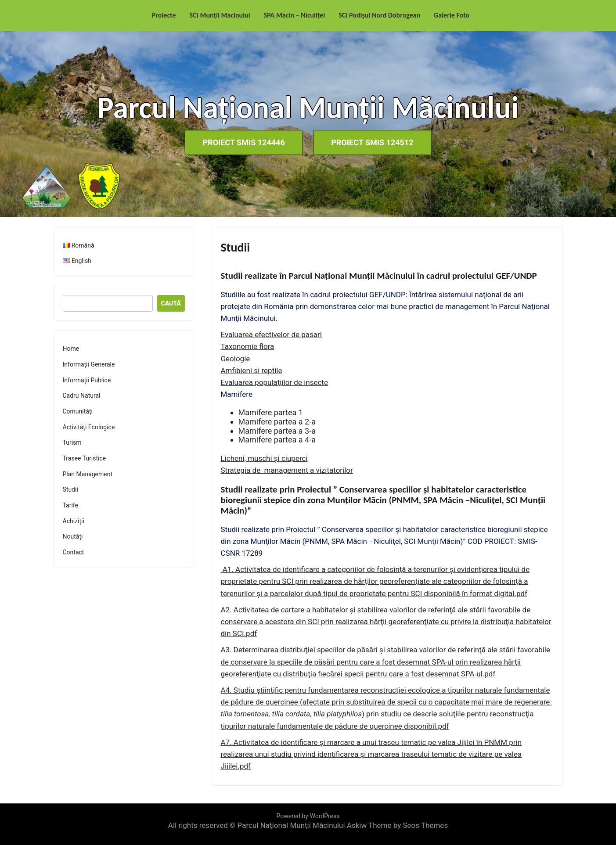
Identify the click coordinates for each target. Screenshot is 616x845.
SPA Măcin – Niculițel (295, 15)
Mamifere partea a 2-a (277, 422)
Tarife (70, 505)
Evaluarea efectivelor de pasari (271, 334)
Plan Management (88, 474)
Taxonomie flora (248, 346)
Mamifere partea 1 (271, 412)
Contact (74, 552)
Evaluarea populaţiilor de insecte (274, 382)
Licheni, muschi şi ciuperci (264, 458)
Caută (171, 303)
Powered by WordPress (308, 816)
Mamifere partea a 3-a (277, 431)
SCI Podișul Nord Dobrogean (379, 15)
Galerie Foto (452, 15)
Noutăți (73, 536)
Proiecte (164, 15)
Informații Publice (87, 380)
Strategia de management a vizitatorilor (287, 470)
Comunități (78, 411)
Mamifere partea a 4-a (277, 440)
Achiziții (74, 521)
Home (71, 349)
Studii (70, 489)
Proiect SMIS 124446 (243, 142)
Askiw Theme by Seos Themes (397, 825)
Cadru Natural (82, 396)
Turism (72, 442)
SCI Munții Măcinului (220, 15)
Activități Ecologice (89, 427)
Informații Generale (89, 364)
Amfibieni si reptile (252, 370)
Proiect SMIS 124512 (373, 142)
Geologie (236, 359)
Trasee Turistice (85, 458)
